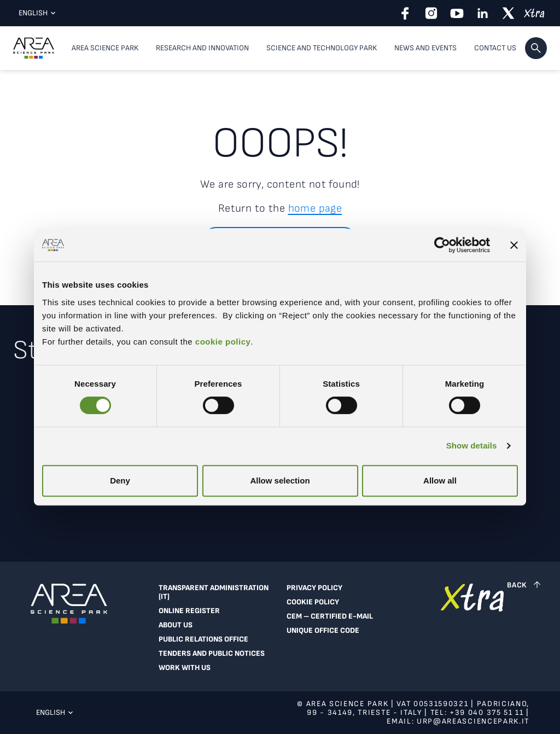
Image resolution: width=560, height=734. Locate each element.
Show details (472, 445)
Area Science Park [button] (105, 48)
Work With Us (185, 668)
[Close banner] (514, 245)
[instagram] (431, 13)
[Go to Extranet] (472, 631)
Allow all (440, 480)
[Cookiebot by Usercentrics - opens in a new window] (442, 245)
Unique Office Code (323, 631)
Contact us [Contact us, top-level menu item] (495, 48)
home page (315, 208)
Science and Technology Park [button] (322, 48)
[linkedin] (483, 13)
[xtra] (534, 13)
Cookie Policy (313, 602)
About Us (176, 625)
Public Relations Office (203, 639)
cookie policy (221, 342)
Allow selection (280, 480)
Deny (120, 480)
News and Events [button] (425, 48)
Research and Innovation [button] (202, 48)
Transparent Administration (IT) (214, 592)
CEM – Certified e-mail (330, 616)
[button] (536, 48)
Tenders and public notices (212, 654)
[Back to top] (525, 585)
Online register (189, 611)
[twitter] (508, 13)
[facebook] (406, 13)
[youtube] (457, 13)
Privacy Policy (314, 588)
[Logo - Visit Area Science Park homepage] (34, 48)
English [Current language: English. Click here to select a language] (34, 13)
